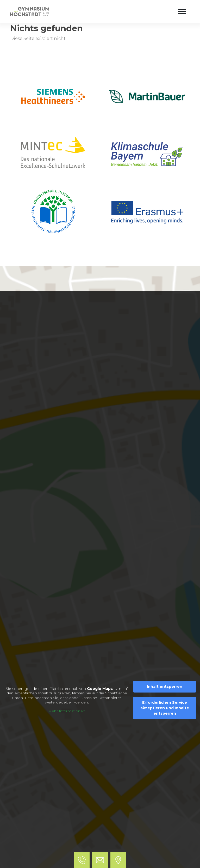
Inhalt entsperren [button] (165, 687)
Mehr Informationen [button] (67, 711)
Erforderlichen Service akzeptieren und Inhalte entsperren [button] (165, 708)
